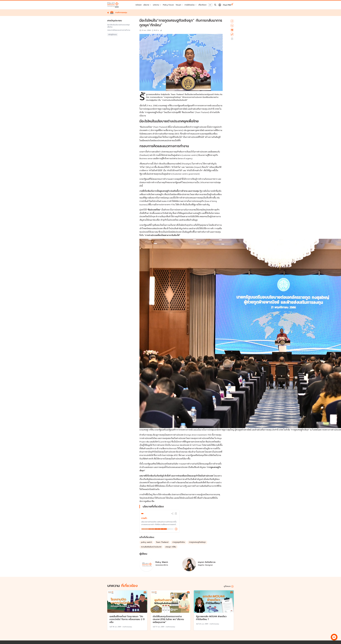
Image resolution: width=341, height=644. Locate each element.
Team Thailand (162, 542)
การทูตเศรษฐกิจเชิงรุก (197, 542)
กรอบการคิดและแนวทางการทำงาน (119, 30)
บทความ (156, 5)
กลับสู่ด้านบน (112, 35)
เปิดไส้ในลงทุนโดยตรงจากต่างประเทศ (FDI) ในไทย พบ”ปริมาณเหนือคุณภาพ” (168, 619)
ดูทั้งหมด (229, 586)
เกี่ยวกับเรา (202, 5)
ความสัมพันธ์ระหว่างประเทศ (151, 547)
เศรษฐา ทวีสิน (171, 547)
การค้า (144, 518)
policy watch (146, 542)
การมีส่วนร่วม (190, 5)
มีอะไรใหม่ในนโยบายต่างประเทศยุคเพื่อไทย (118, 26)
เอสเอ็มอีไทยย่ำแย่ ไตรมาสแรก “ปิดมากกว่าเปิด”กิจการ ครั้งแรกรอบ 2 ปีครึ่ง (127, 619)
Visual (178, 5)
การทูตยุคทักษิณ (179, 542)
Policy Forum (168, 5)
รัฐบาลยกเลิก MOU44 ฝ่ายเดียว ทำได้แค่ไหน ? (211, 618)
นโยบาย (146, 5)
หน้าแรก (139, 5)
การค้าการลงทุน (127, 627)
